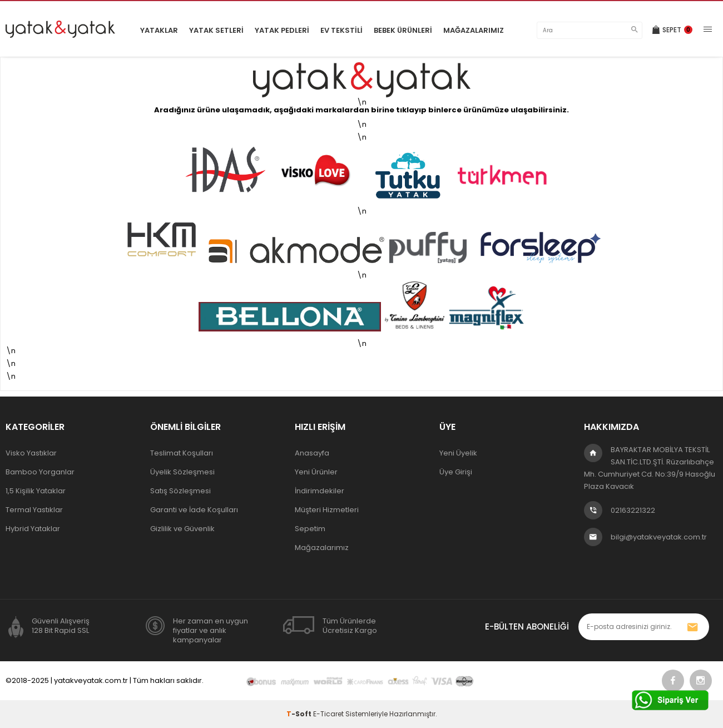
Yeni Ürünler (316, 472)
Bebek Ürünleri (403, 30)
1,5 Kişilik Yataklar (36, 491)
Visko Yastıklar (31, 453)
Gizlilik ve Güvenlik (182, 529)
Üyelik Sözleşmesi (182, 472)
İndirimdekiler (320, 491)
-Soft (300, 714)
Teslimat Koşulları (182, 453)
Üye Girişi (456, 472)
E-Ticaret (328, 714)
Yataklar (159, 30)
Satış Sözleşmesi (180, 491)
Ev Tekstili (341, 30)
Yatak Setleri (216, 30)
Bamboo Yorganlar (40, 472)
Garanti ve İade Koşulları (194, 510)
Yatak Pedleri (282, 30)
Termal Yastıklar (34, 510)
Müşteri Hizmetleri (327, 510)
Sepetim (310, 529)
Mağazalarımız (474, 30)
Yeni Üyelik (458, 453)
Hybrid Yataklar (33, 529)
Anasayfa (312, 453)
